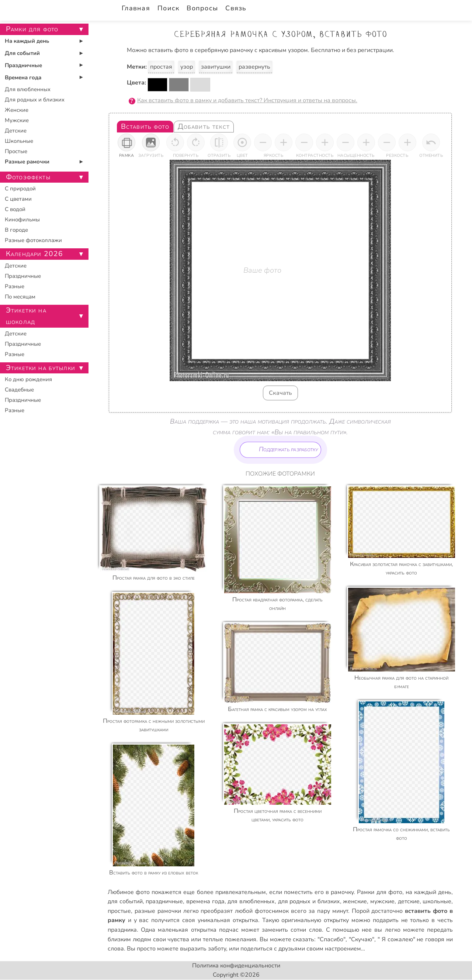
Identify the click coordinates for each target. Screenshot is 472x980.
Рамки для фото (379, 892)
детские (409, 901)
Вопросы (202, 8)
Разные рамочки (27, 162)
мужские (382, 901)
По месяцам (20, 297)
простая (161, 67)
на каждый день (428, 892)
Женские (17, 110)
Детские (16, 131)
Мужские (17, 120)
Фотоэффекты (28, 177)
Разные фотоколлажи (33, 240)
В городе (16, 230)
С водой (15, 209)
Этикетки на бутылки (41, 368)
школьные (437, 901)
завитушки (216, 67)
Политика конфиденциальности (236, 966)
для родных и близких (309, 901)
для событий (125, 901)
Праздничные (23, 65)
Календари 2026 (34, 254)
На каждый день (27, 41)
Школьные (19, 141)
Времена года (23, 77)
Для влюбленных (28, 89)
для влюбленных (251, 901)
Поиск (168, 8)
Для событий (22, 53)
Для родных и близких (35, 100)
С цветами (18, 199)
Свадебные (19, 390)
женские (355, 901)
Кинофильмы (22, 220)
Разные (15, 286)
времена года (205, 901)
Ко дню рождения (28, 379)
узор (187, 67)
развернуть (254, 67)
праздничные (164, 901)
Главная (136, 8)
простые (119, 911)
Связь (236, 8)
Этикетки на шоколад (26, 316)
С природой (20, 189)
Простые (16, 151)
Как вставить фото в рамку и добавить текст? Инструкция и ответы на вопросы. (247, 100)
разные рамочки (158, 911)
